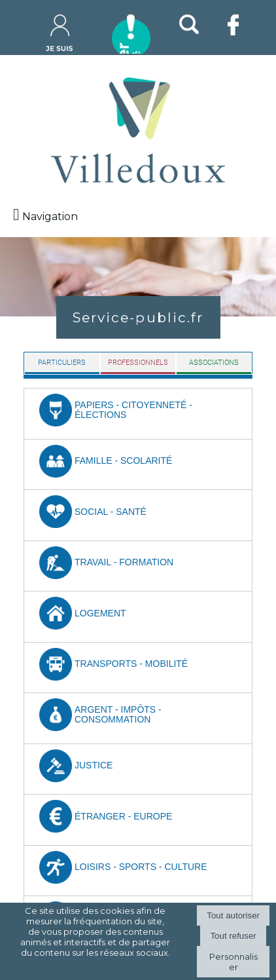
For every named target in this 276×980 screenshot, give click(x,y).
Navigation (50, 217)
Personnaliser (233, 962)
